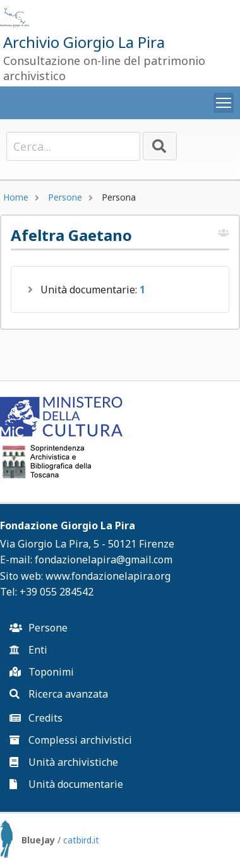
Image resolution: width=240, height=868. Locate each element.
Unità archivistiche (64, 762)
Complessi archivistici (71, 740)
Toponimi (42, 672)
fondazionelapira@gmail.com (104, 560)
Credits (36, 718)
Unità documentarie (66, 784)
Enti (28, 650)
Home (16, 197)
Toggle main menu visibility (225, 100)
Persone (65, 197)
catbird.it (81, 840)
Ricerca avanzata (59, 694)
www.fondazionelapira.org (108, 576)
